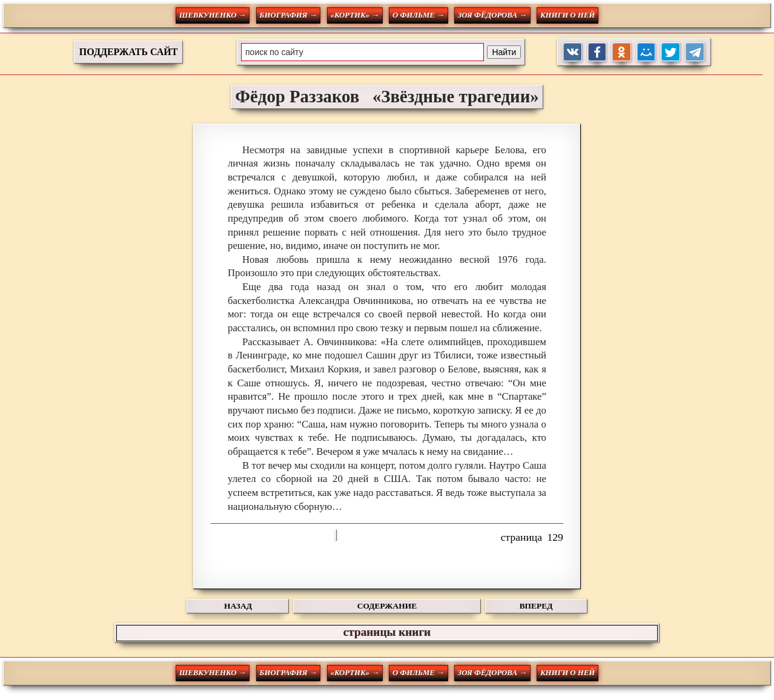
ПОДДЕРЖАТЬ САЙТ (129, 52)
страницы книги (387, 632)
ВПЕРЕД (536, 606)
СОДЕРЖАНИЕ (387, 606)
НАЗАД (238, 606)
